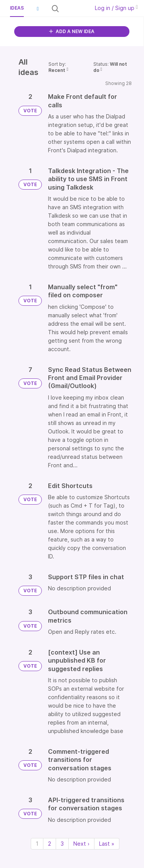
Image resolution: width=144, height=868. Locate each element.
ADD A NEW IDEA (72, 31)
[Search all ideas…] (74, 8)
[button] (38, 8)
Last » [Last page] (107, 844)
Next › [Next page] (81, 844)
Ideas (17, 8)
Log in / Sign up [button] (116, 8)
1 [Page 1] (37, 844)
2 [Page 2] (50, 844)
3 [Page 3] (62, 844)
